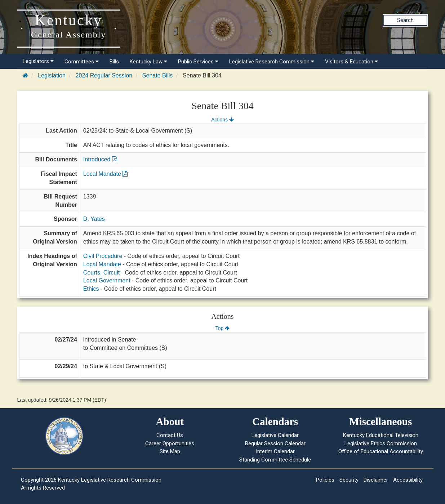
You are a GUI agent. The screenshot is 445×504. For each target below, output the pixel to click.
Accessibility (408, 480)
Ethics (91, 289)
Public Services (198, 62)
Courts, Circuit (101, 273)
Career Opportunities (170, 443)
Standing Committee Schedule (275, 460)
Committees (82, 62)
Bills (114, 62)
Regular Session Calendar (275, 443)
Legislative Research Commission (272, 62)
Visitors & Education (351, 62)
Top (222, 328)
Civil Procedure (103, 256)
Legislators (38, 61)
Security (349, 480)
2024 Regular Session (104, 75)
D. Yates (94, 219)
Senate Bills (158, 75)
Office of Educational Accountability (381, 451)
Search (405, 20)
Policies (325, 480)
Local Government (107, 280)
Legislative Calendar (275, 435)
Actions (222, 120)
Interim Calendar (275, 451)
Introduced (100, 159)
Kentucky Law (148, 62)
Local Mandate (105, 174)
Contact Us (170, 435)
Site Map (170, 451)
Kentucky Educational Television (381, 435)
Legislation (52, 75)
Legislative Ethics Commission (381, 443)
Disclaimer (376, 480)
